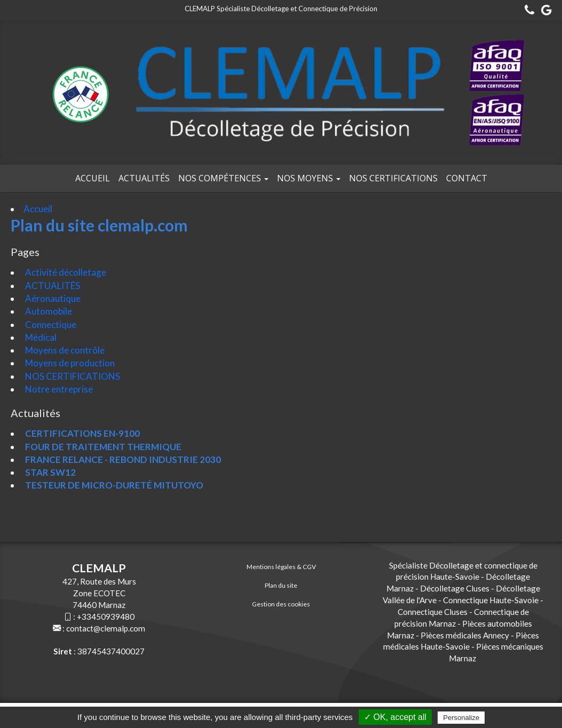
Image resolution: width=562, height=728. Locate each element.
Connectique (50, 325)
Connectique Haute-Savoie (491, 600)
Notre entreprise (58, 389)
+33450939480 (106, 617)
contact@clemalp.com (106, 628)
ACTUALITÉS (52, 286)
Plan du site (281, 585)
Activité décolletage (65, 272)
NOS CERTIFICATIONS (393, 178)
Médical (40, 337)
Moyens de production (69, 363)
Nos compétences (223, 178)
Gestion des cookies (281, 604)
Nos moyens (309, 178)
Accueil (93, 178)
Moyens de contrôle (64, 350)
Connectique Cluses (433, 612)
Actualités (144, 178)
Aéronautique (52, 298)
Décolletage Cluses (455, 588)
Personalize (461, 718)
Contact (467, 178)
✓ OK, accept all (395, 717)
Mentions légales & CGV (281, 567)
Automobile (48, 311)
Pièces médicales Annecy (465, 635)
